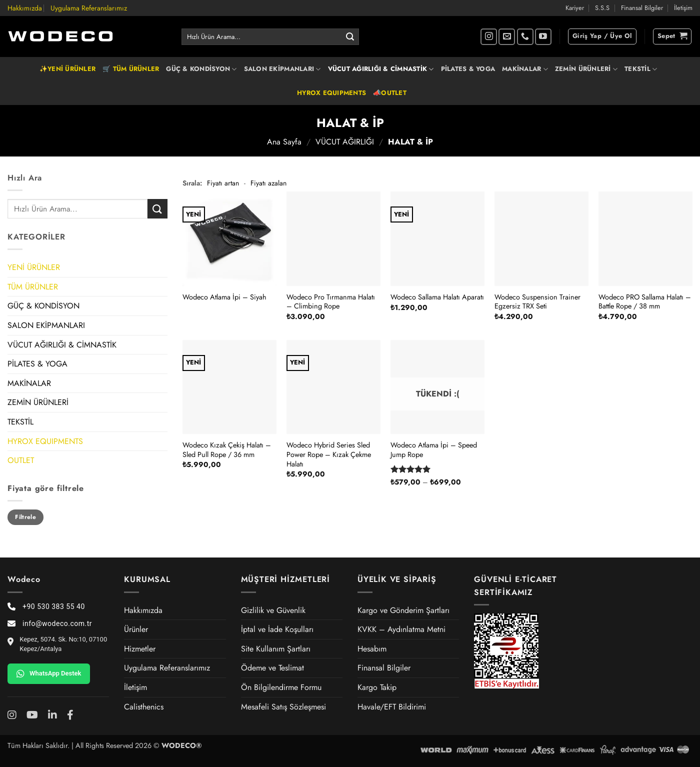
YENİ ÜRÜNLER (34, 267)
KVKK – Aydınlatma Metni (401, 629)
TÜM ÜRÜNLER (33, 287)
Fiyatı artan (223, 183)
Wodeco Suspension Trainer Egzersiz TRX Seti (537, 302)
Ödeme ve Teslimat (272, 668)
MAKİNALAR (525, 69)
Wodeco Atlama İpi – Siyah (224, 297)
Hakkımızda (25, 8)
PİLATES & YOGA (468, 69)
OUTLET (21, 460)
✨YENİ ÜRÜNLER (67, 69)
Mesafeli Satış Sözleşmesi (283, 707)
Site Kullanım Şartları (276, 649)
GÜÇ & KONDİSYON (201, 69)
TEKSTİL (641, 69)
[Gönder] (350, 37)
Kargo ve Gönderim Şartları (403, 610)
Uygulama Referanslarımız (89, 8)
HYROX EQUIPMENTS (331, 93)
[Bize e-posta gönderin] (507, 37)
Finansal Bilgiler (642, 8)
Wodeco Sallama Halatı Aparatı (437, 297)
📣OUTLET (390, 93)
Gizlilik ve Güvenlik (273, 610)
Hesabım (372, 649)
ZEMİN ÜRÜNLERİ (586, 69)
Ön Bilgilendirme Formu (281, 687)
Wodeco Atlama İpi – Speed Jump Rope (434, 450)
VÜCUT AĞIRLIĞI (345, 142)
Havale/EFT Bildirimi (392, 707)
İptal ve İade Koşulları (277, 629)
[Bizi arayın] (525, 37)
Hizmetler (140, 649)
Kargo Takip (377, 687)
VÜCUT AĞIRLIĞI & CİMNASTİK (381, 69)
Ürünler (136, 629)
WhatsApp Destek (49, 673)
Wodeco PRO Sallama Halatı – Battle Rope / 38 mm (645, 302)
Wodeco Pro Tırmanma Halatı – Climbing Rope (331, 302)
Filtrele (25, 517)
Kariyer (575, 8)
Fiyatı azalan (268, 183)
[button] (602, 36)
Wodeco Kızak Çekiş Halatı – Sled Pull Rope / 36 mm (227, 450)
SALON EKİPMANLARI (282, 69)
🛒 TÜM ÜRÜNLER (131, 69)
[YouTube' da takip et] (543, 37)
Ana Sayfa (284, 142)
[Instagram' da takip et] (489, 37)
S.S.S (602, 8)
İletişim (683, 8)
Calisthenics (144, 707)
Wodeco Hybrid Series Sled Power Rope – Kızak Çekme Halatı (329, 454)
